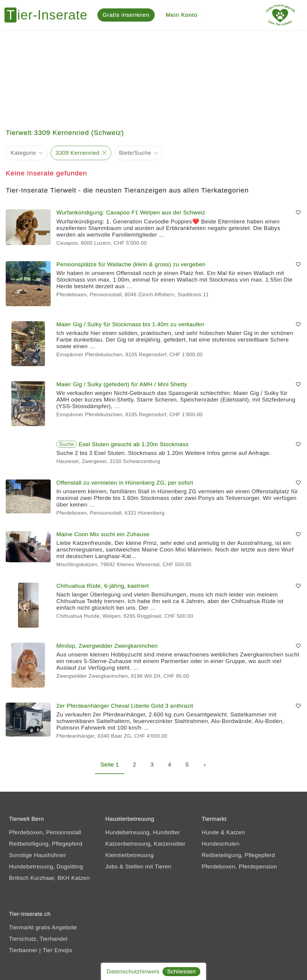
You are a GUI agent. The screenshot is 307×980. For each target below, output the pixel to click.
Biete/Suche (135, 153)
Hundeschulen (221, 844)
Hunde (210, 832)
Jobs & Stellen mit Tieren (138, 866)
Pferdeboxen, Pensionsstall (45, 832)
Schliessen (181, 971)
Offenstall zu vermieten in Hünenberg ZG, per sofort (125, 483)
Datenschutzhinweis (133, 971)
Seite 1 (110, 765)
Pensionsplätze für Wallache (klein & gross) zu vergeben (131, 264)
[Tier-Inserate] (49, 15)
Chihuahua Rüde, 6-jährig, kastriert (103, 586)
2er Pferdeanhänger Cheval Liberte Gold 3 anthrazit (125, 706)
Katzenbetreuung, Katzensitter (145, 844)
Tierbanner (23, 950)
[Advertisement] (153, 75)
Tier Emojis (57, 950)
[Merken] (298, 213)
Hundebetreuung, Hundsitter (143, 832)
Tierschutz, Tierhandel (38, 939)
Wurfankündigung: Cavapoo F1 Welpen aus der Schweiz (131, 212)
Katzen (236, 832)
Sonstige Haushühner (37, 855)
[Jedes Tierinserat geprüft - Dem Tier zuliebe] (280, 15)
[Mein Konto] (182, 15)
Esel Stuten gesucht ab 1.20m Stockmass (134, 444)
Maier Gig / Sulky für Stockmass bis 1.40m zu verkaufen (130, 324)
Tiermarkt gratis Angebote (43, 927)
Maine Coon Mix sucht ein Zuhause (103, 534)
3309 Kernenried (77, 153)
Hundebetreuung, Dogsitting (46, 866)
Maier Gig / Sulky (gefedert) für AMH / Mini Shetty (122, 384)
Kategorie (23, 153)
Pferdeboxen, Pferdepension (239, 866)
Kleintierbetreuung (129, 855)
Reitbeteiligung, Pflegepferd (46, 844)
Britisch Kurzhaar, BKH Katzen (49, 878)
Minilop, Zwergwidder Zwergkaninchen (107, 646)
